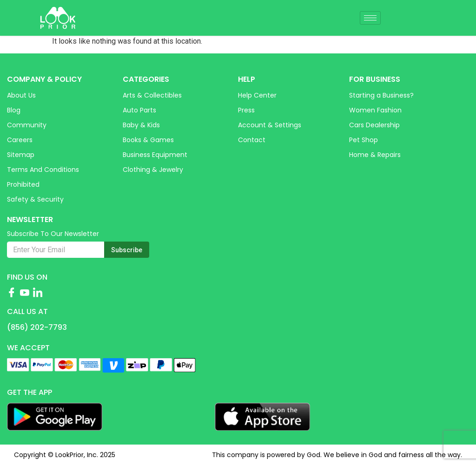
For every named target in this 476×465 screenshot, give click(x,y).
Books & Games (148, 140)
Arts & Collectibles (152, 95)
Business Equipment (155, 155)
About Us (21, 95)
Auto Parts (139, 110)
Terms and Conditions (43, 170)
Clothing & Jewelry (153, 170)
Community (27, 125)
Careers (20, 140)
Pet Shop (364, 140)
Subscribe (127, 250)
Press (246, 110)
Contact (252, 140)
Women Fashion (375, 110)
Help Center (257, 95)
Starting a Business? (381, 95)
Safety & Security (35, 199)
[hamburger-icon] (370, 18)
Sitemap (21, 155)
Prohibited (23, 184)
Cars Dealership (374, 125)
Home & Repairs (375, 155)
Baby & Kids (141, 125)
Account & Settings (270, 125)
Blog (14, 110)
